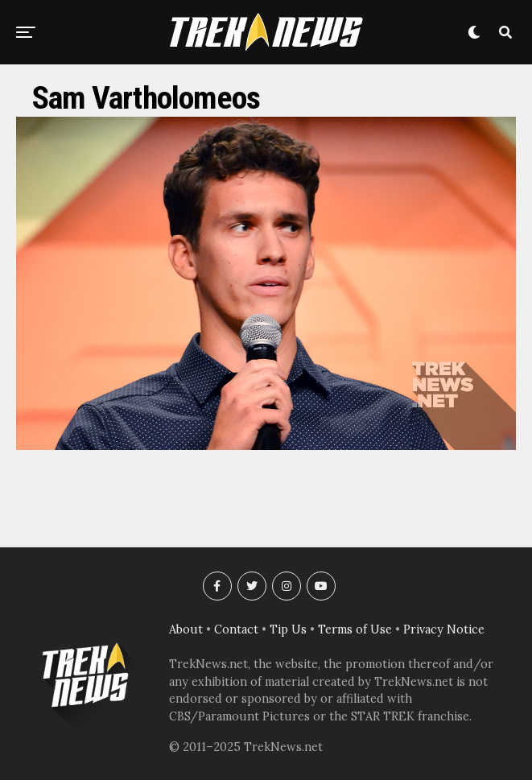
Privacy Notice (444, 629)
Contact (236, 629)
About (186, 629)
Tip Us (288, 629)
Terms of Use (355, 629)
